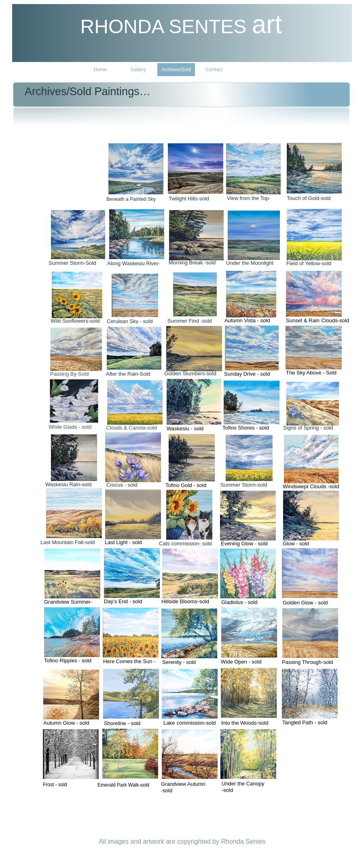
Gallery (138, 70)
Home (100, 70)
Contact (214, 70)
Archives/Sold (176, 70)
